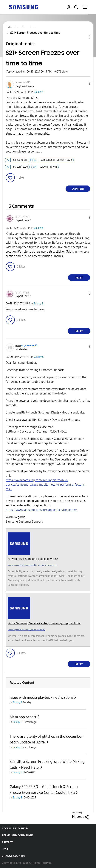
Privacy (7, 842)
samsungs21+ (21, 160)
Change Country (14, 856)
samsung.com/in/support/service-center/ (27, 630)
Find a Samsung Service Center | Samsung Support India (44, 623)
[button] (84, 83)
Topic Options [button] (83, 37)
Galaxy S (39, 92)
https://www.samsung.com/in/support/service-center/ (41, 510)
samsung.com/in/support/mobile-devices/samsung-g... (33, 565)
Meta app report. (23, 717)
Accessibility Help (15, 829)
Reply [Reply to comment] (79, 278)
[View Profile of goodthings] (22, 217)
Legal (6, 849)
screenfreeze (20, 167)
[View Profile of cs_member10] (29, 346)
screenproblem (48, 167)
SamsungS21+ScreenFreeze (56, 160)
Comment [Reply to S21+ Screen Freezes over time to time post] (78, 189)
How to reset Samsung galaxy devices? (33, 559)
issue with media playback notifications (42, 697)
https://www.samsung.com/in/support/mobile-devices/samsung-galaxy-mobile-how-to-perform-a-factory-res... (45, 485)
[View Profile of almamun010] (23, 82)
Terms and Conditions (18, 835)
